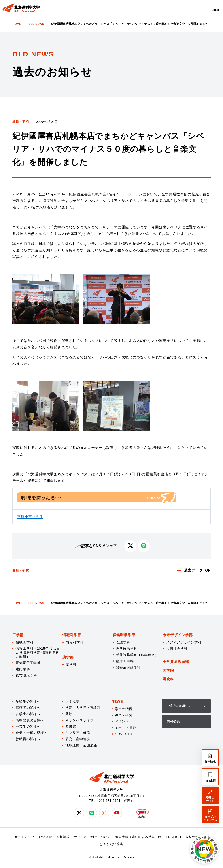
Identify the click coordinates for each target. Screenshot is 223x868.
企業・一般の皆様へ (32, 733)
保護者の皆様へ (28, 708)
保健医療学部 (124, 635)
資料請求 (63, 837)
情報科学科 (75, 642)
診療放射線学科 (128, 667)
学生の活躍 (124, 709)
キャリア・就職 (78, 733)
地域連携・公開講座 (81, 745)
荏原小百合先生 (30, 517)
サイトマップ (24, 837)
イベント (122, 721)
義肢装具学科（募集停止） (137, 655)
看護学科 (123, 642)
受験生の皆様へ (28, 701)
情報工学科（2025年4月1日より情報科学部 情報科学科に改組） (38, 653)
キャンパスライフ (79, 720)
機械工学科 (24, 642)
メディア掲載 (126, 728)
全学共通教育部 (176, 662)
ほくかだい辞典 (112, 844)
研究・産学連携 (78, 739)
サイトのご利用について (92, 837)
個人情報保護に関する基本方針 (138, 837)
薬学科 (71, 665)
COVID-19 (123, 734)
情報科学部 (72, 635)
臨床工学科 (125, 661)
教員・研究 (21, 122)
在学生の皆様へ (28, 714)
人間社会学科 (177, 648)
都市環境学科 (26, 675)
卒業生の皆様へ (28, 726)
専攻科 (168, 679)
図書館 (71, 726)
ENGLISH (173, 837)
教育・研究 (124, 715)
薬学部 (68, 657)
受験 (69, 714)
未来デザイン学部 (178, 635)
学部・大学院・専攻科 (83, 708)
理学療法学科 (127, 648)
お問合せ (45, 837)
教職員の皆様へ (28, 739)
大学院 (168, 670)
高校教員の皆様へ (30, 720)
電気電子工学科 (28, 663)
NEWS (117, 702)
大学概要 (72, 701)
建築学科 (23, 669)
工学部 (18, 635)
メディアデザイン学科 (184, 642)
